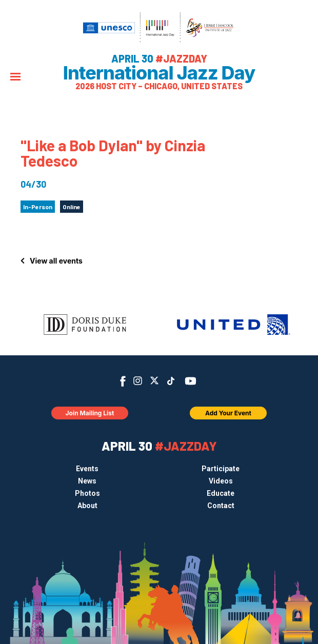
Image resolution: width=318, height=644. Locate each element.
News (87, 481)
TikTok (171, 381)
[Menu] (15, 78)
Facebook (123, 381)
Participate (221, 469)
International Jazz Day (159, 73)
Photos (87, 493)
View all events (56, 261)
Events (87, 469)
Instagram (138, 381)
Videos (221, 481)
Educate (221, 493)
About (87, 506)
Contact (221, 506)
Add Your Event (228, 413)
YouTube (191, 381)
